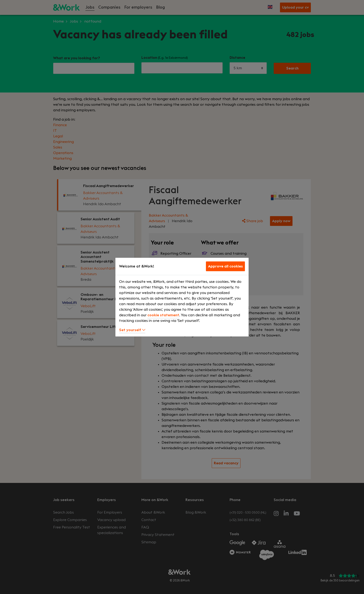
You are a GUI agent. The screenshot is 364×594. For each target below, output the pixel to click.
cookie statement (163, 315)
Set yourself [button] (132, 330)
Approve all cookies (225, 266)
